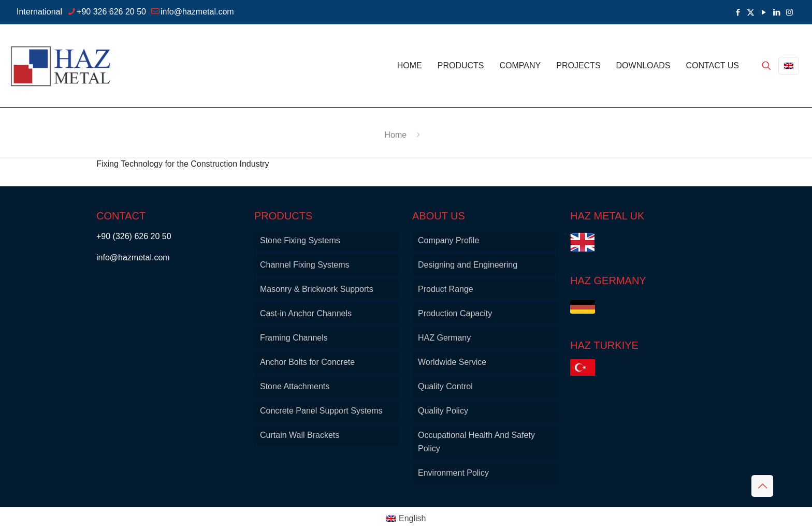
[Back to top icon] (762, 486)
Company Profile (448, 240)
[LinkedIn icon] (777, 12)
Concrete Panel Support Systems (321, 411)
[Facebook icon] (738, 12)
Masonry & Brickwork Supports (317, 289)
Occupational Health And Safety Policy (476, 442)
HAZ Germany (444, 338)
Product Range (446, 289)
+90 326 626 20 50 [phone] (111, 12)
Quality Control (445, 386)
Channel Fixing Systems (305, 265)
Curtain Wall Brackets (300, 435)
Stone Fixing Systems (300, 240)
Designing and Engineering (468, 265)
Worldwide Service (452, 362)
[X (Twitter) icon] (751, 12)
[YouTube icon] (764, 12)
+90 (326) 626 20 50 (134, 236)
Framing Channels (294, 338)
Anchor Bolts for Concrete (307, 362)
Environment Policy (453, 473)
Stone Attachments (295, 386)
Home (395, 135)
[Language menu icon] (789, 66)
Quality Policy (443, 411)
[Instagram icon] (789, 12)
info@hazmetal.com (134, 257)
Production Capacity (455, 313)
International (39, 12)
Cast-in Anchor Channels (306, 313)
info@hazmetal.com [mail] (197, 12)
